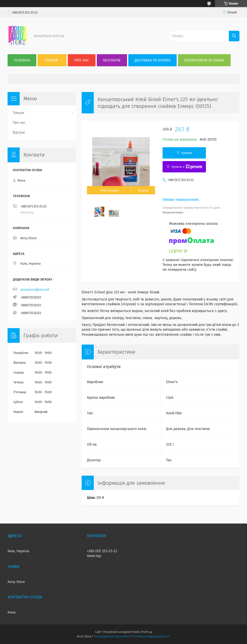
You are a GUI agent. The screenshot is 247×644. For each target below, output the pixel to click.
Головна (22, 60)
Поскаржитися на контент (112, 636)
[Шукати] (234, 36)
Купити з (187, 167)
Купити (187, 153)
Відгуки (19, 132)
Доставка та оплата (152, 60)
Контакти (112, 60)
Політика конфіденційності (151, 636)
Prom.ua (147, 632)
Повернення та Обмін (204, 60)
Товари (51, 60)
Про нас (82, 60)
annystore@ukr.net (35, 289)
